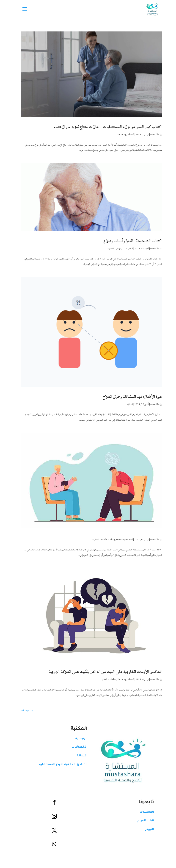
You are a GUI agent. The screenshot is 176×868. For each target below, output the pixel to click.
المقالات (107, 249)
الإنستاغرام (142, 821)
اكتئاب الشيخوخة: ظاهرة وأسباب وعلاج (129, 241)
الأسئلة (79, 756)
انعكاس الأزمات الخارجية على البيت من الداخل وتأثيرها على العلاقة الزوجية (102, 672)
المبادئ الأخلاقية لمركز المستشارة (60, 765)
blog (109, 540)
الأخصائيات (76, 747)
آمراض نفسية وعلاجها (121, 249)
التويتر (146, 830)
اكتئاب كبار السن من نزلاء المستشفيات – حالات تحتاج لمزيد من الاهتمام (104, 127)
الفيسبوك (143, 812)
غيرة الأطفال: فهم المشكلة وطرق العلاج (129, 397)
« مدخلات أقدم (24, 710)
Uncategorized (122, 135)
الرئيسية (78, 739)
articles (101, 540)
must (150, 135)
